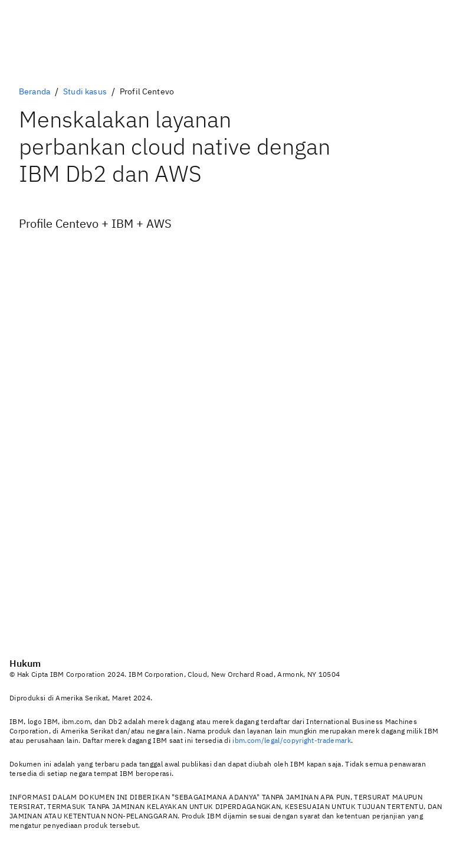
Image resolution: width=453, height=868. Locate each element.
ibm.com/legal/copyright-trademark (292, 740)
